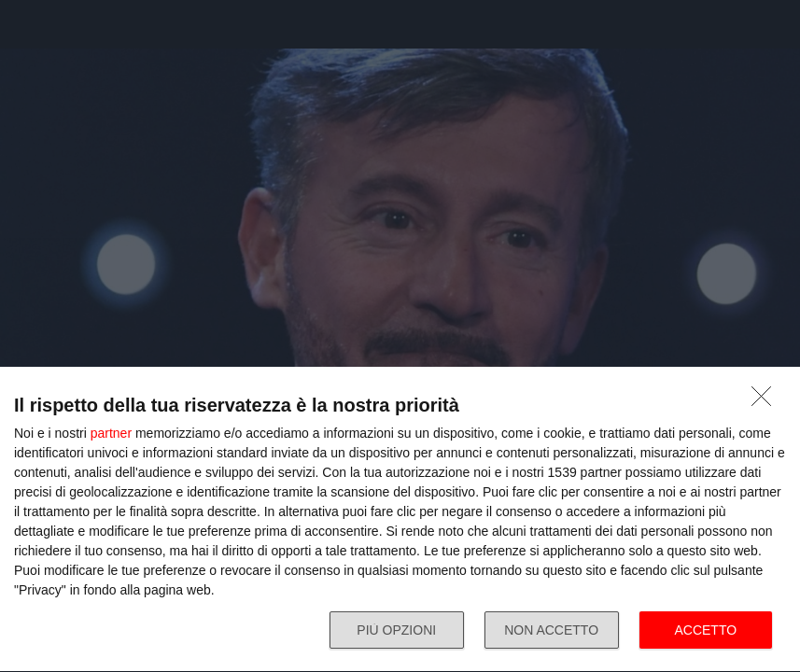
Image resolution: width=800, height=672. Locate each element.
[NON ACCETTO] (766, 401)
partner (111, 433)
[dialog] (400, 520)
